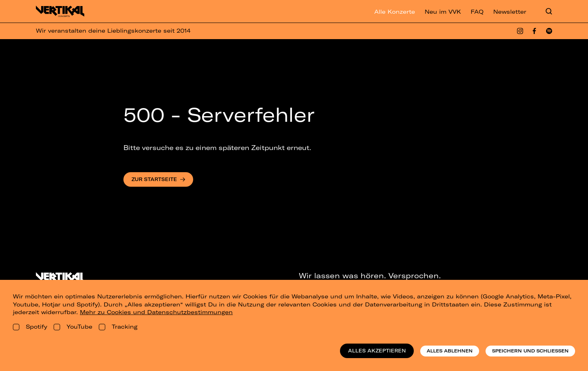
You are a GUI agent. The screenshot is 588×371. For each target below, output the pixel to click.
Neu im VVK (443, 12)
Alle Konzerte (395, 12)
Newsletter (510, 12)
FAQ (477, 12)
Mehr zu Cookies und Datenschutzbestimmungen (156, 312)
